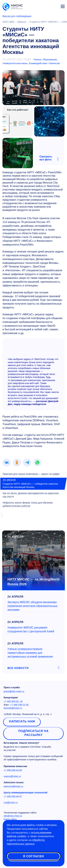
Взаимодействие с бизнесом (44, 63)
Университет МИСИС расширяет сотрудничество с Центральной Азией (31, 629)
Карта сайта (10, 819)
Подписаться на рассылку (33, 733)
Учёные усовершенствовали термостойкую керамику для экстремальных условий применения (30, 653)
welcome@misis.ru (13, 786)
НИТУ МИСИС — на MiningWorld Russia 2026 (33, 582)
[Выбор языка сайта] (47, 6)
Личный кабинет (55, 6)
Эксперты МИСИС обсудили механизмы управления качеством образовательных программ (33, 606)
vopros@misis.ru (12, 776)
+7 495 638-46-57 (13, 796)
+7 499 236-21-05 (19, 705)
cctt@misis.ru (11, 803)
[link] (7, 463)
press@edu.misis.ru (14, 691)
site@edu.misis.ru (13, 816)
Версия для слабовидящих (17, 16)
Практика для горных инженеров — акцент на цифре (31, 474)
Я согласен (33, 856)
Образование (50, 60)
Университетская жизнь (15, 63)
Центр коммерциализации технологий (25, 792)
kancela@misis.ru (13, 708)
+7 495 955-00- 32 (13, 701)
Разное (37, 60)
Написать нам (22, 721)
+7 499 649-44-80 (13, 770)
